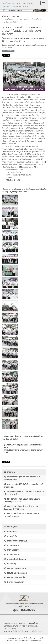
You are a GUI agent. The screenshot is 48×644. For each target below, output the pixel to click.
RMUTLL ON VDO (13, 180)
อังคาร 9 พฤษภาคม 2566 (24, 38)
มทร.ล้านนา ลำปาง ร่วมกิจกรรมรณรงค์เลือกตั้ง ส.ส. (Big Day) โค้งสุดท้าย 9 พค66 (24, 190)
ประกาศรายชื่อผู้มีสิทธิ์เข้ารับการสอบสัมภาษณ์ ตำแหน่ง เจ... (23, 485)
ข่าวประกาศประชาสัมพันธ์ (15, 541)
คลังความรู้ (10, 564)
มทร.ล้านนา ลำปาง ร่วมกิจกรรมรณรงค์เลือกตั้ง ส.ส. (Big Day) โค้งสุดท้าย (23, 438)
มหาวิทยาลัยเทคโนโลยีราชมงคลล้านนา (28, 641)
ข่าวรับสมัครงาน (12, 545)
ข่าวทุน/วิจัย (10, 536)
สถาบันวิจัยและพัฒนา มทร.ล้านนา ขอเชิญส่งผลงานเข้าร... (23, 451)
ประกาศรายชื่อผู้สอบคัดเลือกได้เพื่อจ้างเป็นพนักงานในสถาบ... (22, 478)
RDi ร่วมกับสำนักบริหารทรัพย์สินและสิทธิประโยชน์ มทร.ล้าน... (22, 515)
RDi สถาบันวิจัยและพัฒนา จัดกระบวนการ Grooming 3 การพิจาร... (22, 500)
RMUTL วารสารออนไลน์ (15, 577)
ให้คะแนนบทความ (8, 51)
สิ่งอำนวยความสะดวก (14, 582)
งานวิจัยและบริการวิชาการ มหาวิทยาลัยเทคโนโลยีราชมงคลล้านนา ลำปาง (17, 5)
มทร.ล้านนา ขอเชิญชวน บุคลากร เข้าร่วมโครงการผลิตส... (23, 446)
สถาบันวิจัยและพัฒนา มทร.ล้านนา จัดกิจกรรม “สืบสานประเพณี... (24, 493)
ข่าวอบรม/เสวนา (12, 555)
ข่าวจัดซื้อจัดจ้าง (12, 550)
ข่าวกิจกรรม (10, 532)
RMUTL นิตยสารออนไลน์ (15, 573)
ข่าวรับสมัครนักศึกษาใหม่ (15, 559)
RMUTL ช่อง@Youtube (15, 568)
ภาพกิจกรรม (10, 177)
